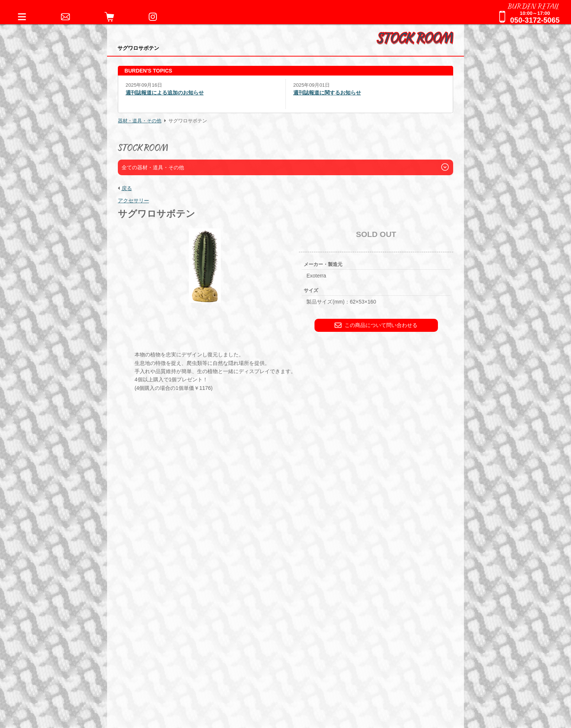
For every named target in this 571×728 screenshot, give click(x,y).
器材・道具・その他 (140, 121)
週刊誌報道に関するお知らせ (327, 93)
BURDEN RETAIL (533, 6)
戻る (127, 188)
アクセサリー (133, 201)
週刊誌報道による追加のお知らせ (165, 93)
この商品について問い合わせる (376, 325)
